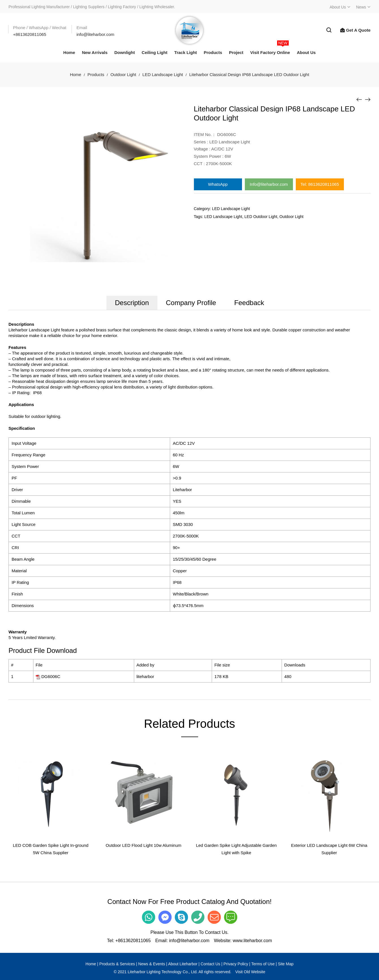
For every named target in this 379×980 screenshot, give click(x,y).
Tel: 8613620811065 (320, 184)
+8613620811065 (133, 941)
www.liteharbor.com (252, 941)
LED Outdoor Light (261, 217)
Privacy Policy (236, 964)
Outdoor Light (123, 75)
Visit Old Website (250, 972)
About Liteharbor (183, 964)
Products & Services (117, 964)
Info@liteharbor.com (269, 184)
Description (132, 303)
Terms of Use (263, 964)
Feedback (249, 303)
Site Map (286, 964)
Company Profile (191, 303)
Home (76, 75)
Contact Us (210, 964)
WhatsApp (218, 184)
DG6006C (51, 676)
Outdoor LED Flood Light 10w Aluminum (144, 845)
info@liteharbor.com (189, 941)
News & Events (152, 964)
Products (96, 75)
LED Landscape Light (163, 75)
